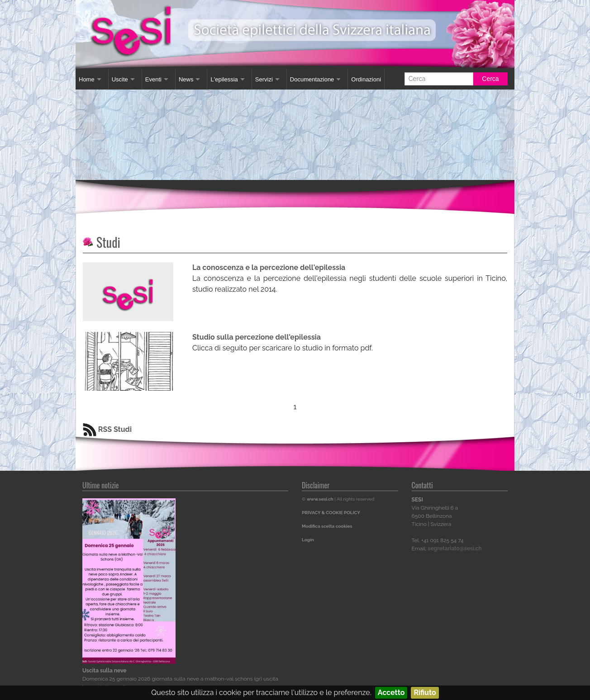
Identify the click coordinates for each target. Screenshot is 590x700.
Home (87, 79)
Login (308, 540)
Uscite (120, 79)
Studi (108, 242)
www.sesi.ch (320, 499)
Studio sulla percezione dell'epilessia (257, 337)
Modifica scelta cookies (327, 526)
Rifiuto (425, 693)
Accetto (391, 693)
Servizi (264, 79)
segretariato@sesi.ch (455, 549)
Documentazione (312, 79)
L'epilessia (224, 79)
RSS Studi (107, 429)
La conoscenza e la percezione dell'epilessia (269, 267)
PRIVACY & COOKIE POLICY (331, 513)
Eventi (153, 79)
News (186, 79)
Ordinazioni (366, 79)
